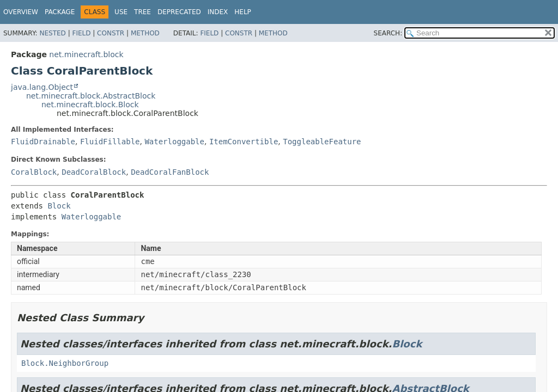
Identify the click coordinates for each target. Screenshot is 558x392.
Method (145, 33)
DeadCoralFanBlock (170, 172)
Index (218, 12)
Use (121, 12)
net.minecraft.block (86, 54)
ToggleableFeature (322, 142)
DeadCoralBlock (94, 172)
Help (243, 12)
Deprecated (179, 12)
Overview (21, 12)
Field (81, 33)
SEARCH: (388, 33)
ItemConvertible (244, 142)
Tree (142, 12)
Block (59, 206)
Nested (52, 33)
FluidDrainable (43, 142)
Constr (111, 33)
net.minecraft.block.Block (90, 105)
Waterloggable (174, 142)
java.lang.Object (42, 87)
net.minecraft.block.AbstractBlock (91, 96)
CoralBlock (34, 172)
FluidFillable (110, 142)
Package (60, 12)
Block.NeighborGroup (65, 363)
